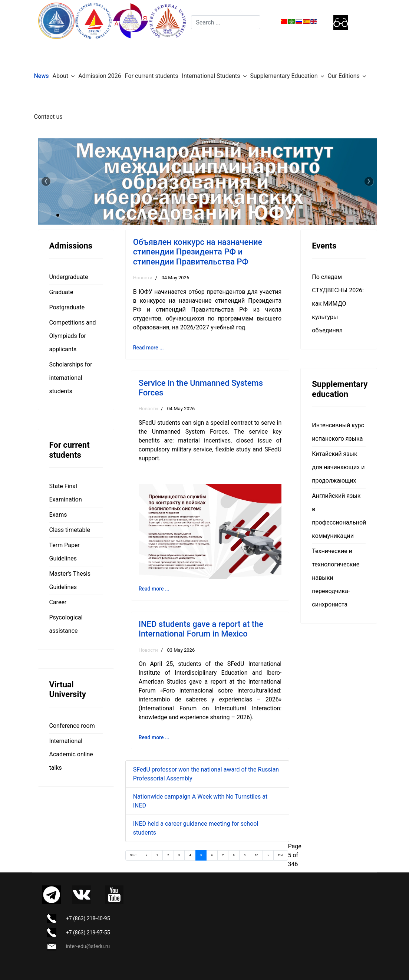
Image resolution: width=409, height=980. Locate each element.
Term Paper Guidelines (65, 552)
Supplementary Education (284, 76)
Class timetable (70, 530)
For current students (152, 76)
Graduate (61, 292)
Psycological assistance (66, 624)
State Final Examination (66, 493)
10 (256, 855)
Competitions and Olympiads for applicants (73, 336)
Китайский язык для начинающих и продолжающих (338, 467)
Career (58, 602)
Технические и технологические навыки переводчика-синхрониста (336, 578)
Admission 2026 (100, 76)
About (61, 76)
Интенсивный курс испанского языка (338, 432)
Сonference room (72, 726)
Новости (143, 278)
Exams (58, 515)
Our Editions (344, 76)
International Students (211, 76)
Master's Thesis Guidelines (70, 580)
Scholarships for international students (71, 378)
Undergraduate (69, 277)
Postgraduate (67, 307)
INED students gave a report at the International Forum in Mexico (201, 629)
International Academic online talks (71, 754)
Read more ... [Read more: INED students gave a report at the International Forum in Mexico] (154, 737)
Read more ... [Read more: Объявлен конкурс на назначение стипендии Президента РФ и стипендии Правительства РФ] (149, 348)
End (281, 855)
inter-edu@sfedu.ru (88, 946)
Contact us (48, 117)
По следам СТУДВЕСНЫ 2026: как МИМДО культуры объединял (338, 304)
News (42, 76)
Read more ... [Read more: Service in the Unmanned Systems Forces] (154, 589)
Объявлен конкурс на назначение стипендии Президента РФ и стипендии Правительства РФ (198, 252)
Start (133, 855)
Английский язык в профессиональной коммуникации (339, 516)
